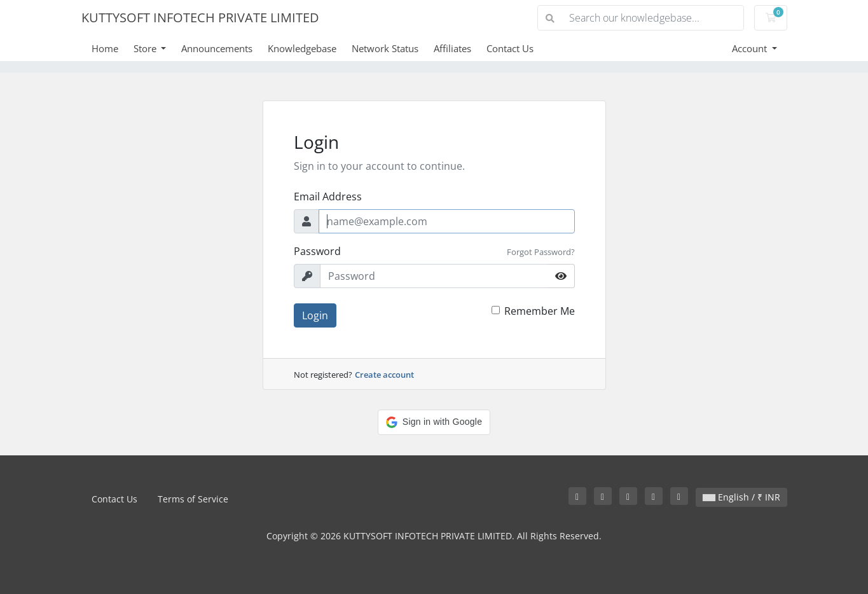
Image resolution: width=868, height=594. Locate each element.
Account (751, 48)
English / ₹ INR (741, 497)
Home (105, 48)
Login (315, 315)
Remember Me (540, 311)
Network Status (385, 48)
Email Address (328, 197)
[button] (434, 422)
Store (146, 48)
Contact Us (510, 48)
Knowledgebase (302, 48)
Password (317, 251)
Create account (384, 375)
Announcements (217, 48)
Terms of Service (193, 499)
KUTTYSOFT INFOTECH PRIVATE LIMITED (200, 17)
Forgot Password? (541, 252)
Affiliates (452, 48)
